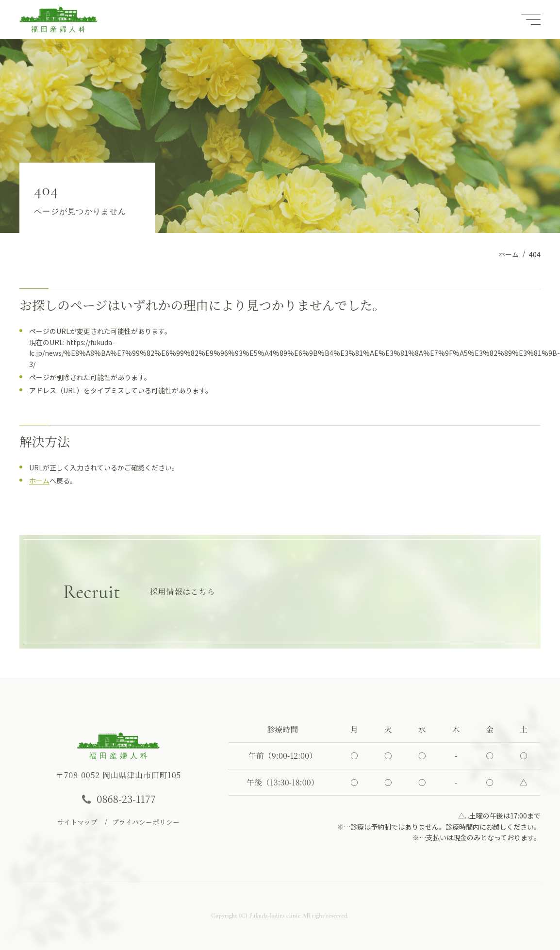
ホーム (39, 481)
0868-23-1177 (126, 799)
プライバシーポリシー (146, 822)
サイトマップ (77, 822)
